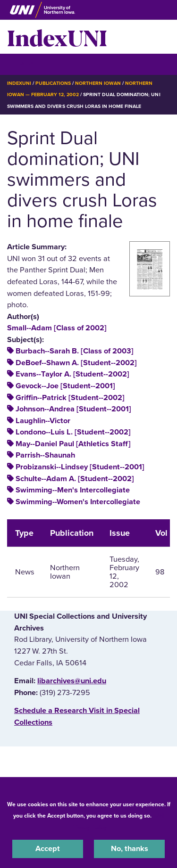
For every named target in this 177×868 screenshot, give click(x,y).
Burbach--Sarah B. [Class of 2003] (75, 351)
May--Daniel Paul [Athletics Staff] (73, 444)
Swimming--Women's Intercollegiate (78, 502)
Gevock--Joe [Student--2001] (65, 386)
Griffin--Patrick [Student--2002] (70, 398)
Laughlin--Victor (43, 421)
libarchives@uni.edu (72, 681)
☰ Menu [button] (24, 64)
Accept (48, 849)
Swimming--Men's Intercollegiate (73, 490)
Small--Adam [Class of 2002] (57, 328)
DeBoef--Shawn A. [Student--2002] (76, 363)
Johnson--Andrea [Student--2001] (73, 409)
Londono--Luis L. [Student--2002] (73, 432)
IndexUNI (57, 37)
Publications (53, 83)
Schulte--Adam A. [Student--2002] (75, 479)
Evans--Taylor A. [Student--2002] (72, 374)
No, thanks (130, 849)
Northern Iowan (98, 83)
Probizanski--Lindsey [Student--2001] (80, 467)
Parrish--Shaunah (45, 455)
